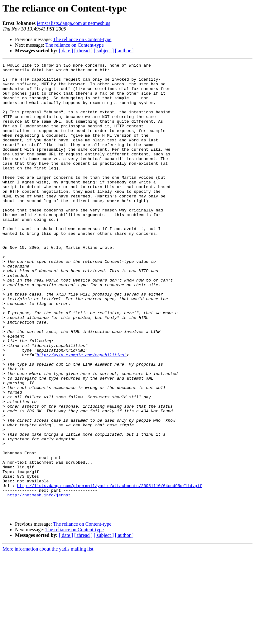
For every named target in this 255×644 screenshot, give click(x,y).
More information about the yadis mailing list (48, 639)
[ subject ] (104, 51)
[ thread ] (83, 51)
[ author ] (124, 51)
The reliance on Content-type (82, 39)
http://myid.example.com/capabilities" (82, 414)
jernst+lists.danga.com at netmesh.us (73, 23)
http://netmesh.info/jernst (39, 582)
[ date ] (66, 51)
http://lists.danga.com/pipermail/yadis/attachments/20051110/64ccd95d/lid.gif (110, 571)
